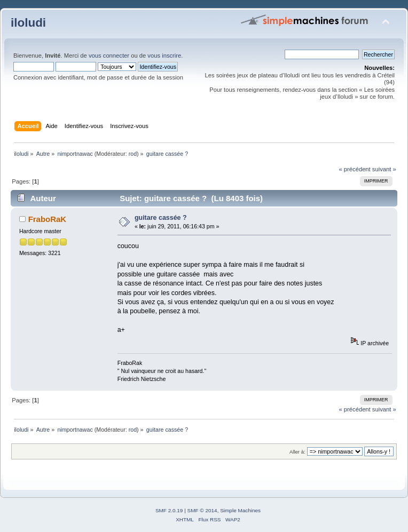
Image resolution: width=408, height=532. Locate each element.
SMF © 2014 (202, 510)
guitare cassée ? (161, 218)
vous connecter (109, 55)
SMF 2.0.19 (169, 510)
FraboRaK (48, 219)
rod (133, 154)
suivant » (384, 169)
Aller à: (297, 452)
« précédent (354, 169)
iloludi (28, 23)
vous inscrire (164, 55)
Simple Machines (240, 510)
